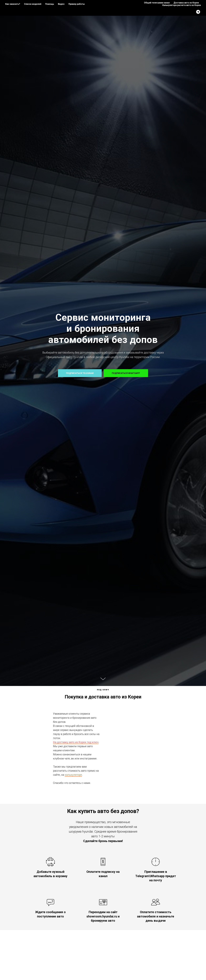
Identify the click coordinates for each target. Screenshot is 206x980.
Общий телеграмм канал (157, 3)
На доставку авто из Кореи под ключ (76, 742)
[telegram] (198, 12)
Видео (61, 4)
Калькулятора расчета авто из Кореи (182, 5)
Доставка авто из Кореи (186, 3)
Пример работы (77, 4)
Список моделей (33, 4)
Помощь (50, 4)
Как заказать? (13, 4)
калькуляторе (73, 775)
